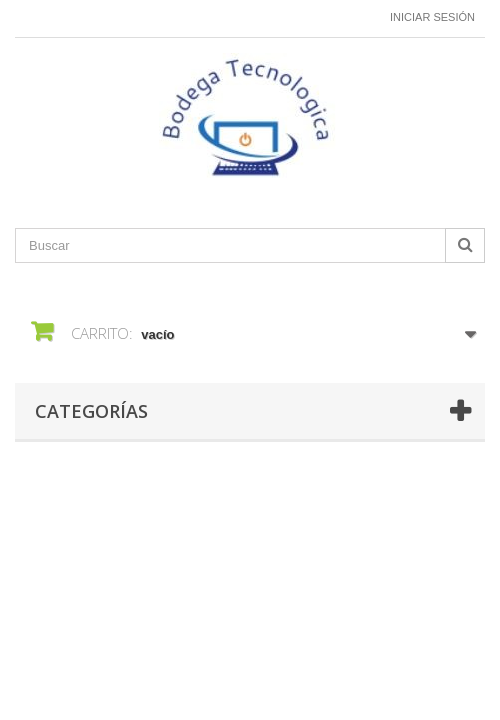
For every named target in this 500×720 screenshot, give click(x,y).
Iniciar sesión (432, 17)
